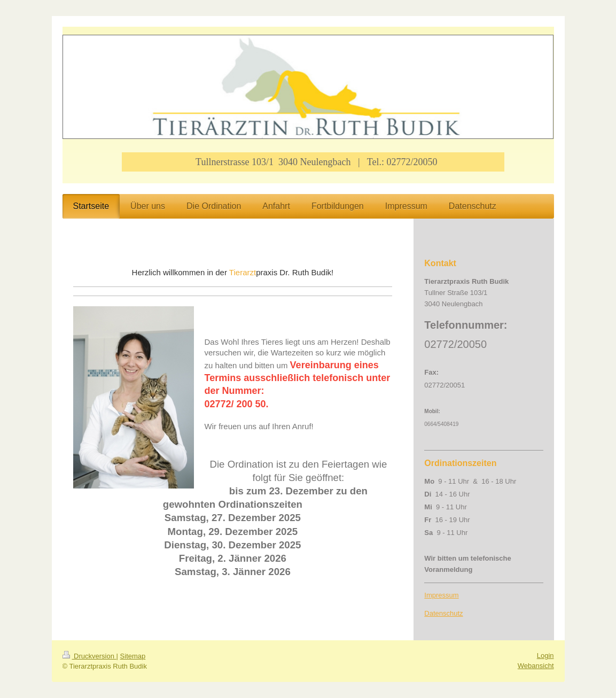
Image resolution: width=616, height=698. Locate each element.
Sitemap (133, 656)
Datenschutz (443, 613)
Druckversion (89, 656)
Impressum (441, 595)
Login (545, 656)
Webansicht (536, 666)
